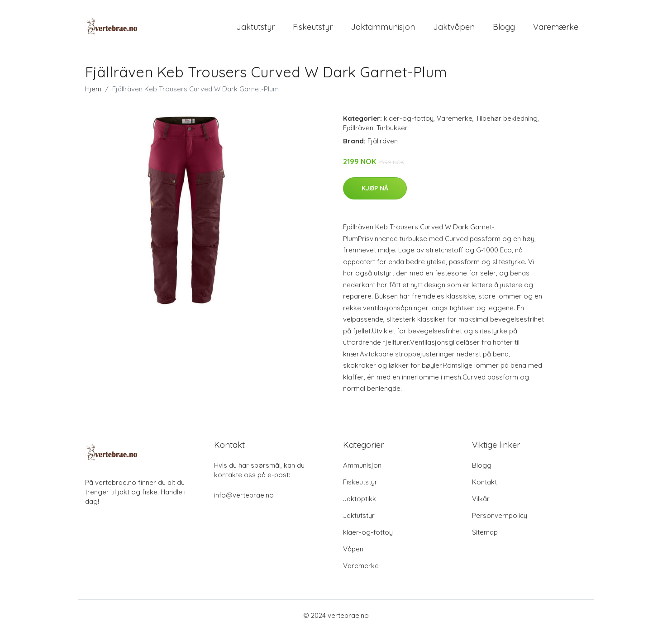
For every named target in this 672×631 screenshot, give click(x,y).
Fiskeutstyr (313, 27)
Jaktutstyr (255, 27)
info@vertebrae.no (244, 495)
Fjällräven (358, 128)
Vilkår (481, 499)
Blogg (504, 27)
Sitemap (485, 532)
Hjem (93, 89)
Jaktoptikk (360, 499)
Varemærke (556, 27)
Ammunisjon (362, 465)
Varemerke (455, 118)
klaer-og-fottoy (409, 118)
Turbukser (392, 128)
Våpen (353, 549)
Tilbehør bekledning (507, 118)
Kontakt (484, 482)
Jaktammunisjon (383, 27)
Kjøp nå (375, 188)
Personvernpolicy (500, 515)
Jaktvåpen (454, 27)
